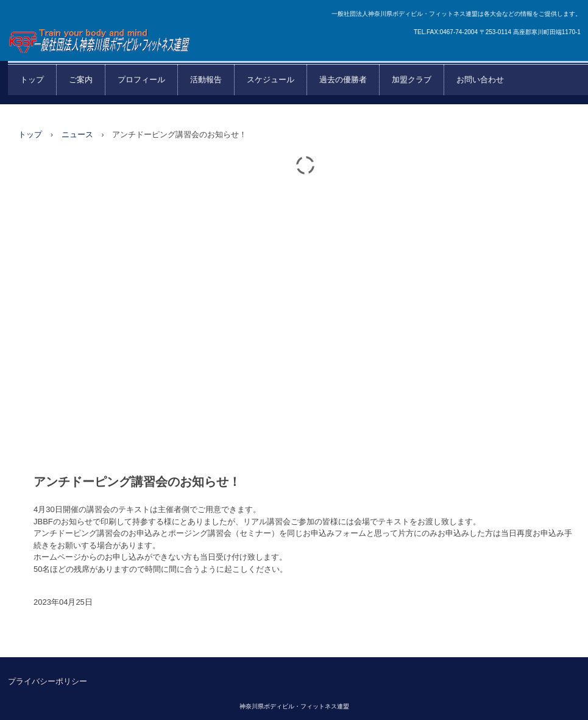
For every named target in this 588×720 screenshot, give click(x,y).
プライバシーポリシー (48, 681)
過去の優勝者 (343, 80)
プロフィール (141, 80)
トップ (32, 80)
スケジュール (271, 80)
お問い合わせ (480, 80)
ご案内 (81, 80)
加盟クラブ (412, 80)
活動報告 (206, 80)
